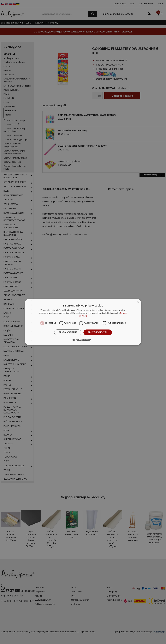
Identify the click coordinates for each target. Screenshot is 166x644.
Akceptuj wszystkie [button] (98, 332)
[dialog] (83, 322)
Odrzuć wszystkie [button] (68, 332)
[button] (83, 340)
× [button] (138, 302)
